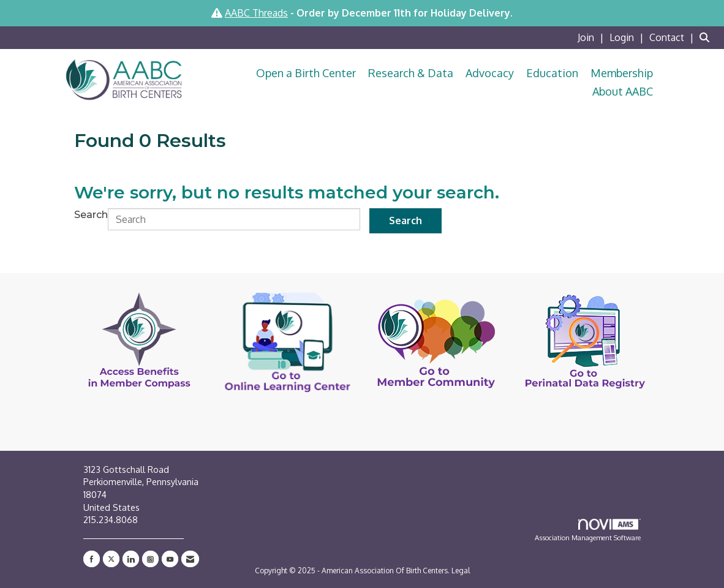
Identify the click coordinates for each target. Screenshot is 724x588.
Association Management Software (588, 530)
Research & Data (411, 73)
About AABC (623, 91)
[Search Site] (707, 37)
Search (91, 215)
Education (552, 73)
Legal (461, 571)
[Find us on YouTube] (170, 559)
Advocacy (490, 73)
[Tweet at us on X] (111, 559)
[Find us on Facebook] (92, 559)
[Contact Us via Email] (190, 559)
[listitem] (592, 37)
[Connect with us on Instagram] (150, 559)
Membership (622, 73)
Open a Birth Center (306, 73)
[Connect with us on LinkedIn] (131, 559)
